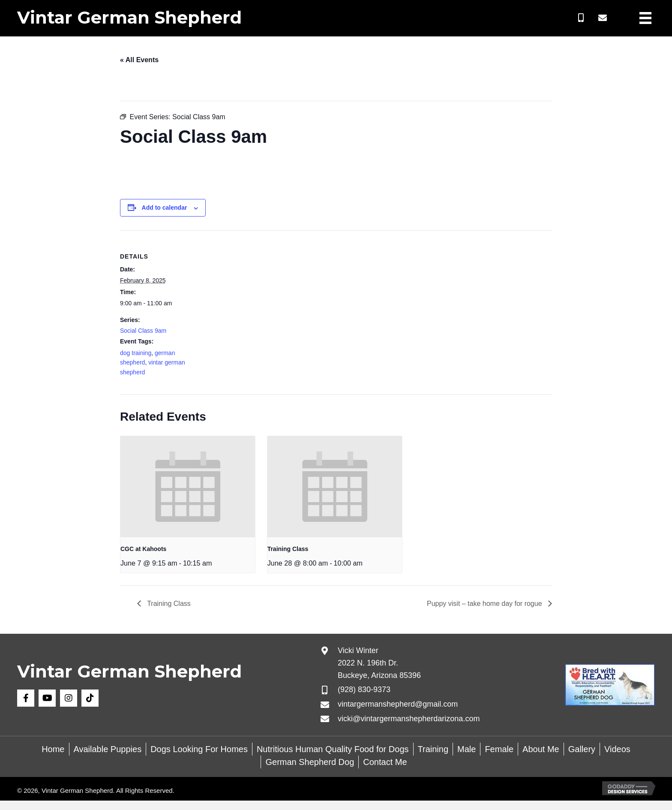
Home (53, 749)
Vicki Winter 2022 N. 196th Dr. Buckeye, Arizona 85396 (379, 663)
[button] (581, 18)
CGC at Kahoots (143, 549)
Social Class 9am (143, 331)
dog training (136, 353)
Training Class (288, 549)
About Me (541, 749)
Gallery (582, 749)
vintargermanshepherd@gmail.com (398, 704)
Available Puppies (108, 749)
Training (433, 749)
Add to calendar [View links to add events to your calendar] (165, 208)
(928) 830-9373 (364, 690)
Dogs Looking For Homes (199, 749)
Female (499, 749)
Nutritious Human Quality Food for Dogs (333, 749)
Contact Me (385, 762)
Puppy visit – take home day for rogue (485, 604)
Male (466, 749)
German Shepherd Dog (310, 762)
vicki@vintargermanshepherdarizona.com (409, 719)
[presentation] (188, 487)
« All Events (139, 60)
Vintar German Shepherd (129, 17)
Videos (617, 749)
